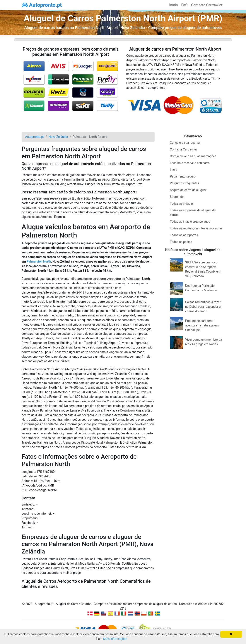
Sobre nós (177, 197)
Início (173, 5)
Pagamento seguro (183, 176)
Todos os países (181, 242)
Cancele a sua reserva (185, 143)
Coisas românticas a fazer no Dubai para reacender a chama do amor (203, 307)
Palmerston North (39, 261)
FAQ (184, 5)
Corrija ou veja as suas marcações (193, 156)
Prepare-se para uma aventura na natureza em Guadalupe (202, 325)
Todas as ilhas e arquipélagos (190, 222)
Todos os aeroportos (184, 235)
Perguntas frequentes (184, 183)
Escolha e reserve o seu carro (190, 163)
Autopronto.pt (42, 5)
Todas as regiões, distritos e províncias (196, 228)
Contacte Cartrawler (207, 5)
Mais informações (115, 639)
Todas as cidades (182, 203)
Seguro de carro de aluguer (188, 190)
